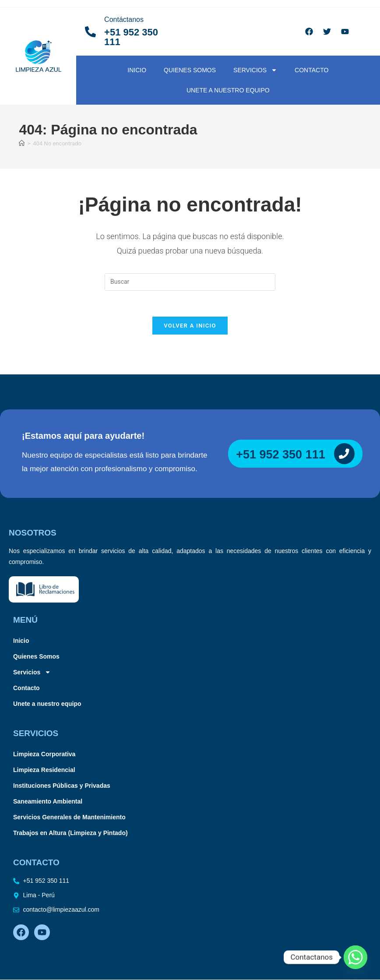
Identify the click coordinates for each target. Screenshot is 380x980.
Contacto (311, 70)
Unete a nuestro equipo (228, 90)
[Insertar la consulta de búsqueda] (190, 282)
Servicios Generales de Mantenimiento (69, 818)
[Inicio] (22, 143)
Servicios (255, 70)
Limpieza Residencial (44, 771)
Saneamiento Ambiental (48, 802)
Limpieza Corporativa (44, 755)
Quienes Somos (190, 70)
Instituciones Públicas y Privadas (62, 786)
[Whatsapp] (355, 957)
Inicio (137, 70)
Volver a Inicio (190, 326)
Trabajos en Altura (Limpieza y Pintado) (70, 834)
